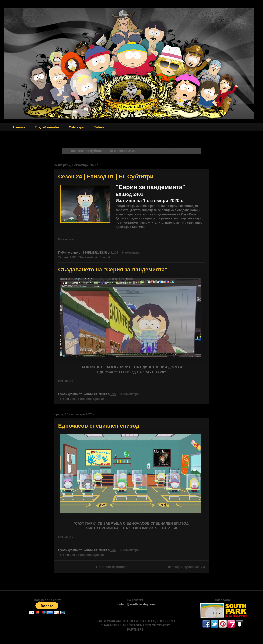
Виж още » (66, 239)
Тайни (99, 127)
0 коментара (129, 394)
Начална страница (112, 567)
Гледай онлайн (47, 127)
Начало (19, 127)
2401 (73, 257)
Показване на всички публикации (166, 151)
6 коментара (131, 253)
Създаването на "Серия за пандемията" (113, 270)
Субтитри (77, 127)
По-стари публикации (186, 567)
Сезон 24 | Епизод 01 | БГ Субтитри (106, 176)
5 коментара (129, 550)
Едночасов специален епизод (99, 426)
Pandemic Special (91, 399)
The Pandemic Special (94, 257)
